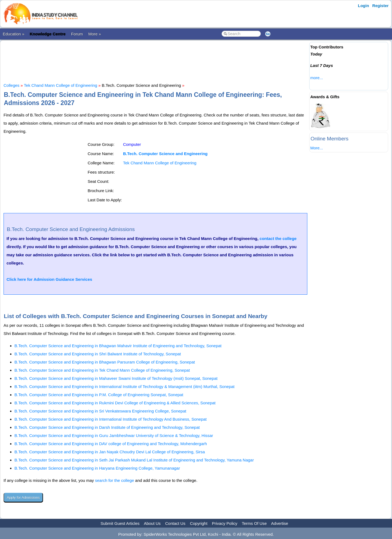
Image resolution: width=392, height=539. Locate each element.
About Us (152, 523)
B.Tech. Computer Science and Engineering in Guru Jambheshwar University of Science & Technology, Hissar (114, 435)
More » (95, 34)
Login (364, 6)
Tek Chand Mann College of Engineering (61, 85)
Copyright (199, 523)
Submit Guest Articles (120, 523)
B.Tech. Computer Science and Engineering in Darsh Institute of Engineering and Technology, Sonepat (107, 427)
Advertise (280, 523)
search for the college (114, 480)
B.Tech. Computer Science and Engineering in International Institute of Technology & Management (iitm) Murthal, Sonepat (125, 386)
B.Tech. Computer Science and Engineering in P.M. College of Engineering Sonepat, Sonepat (99, 395)
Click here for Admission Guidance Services (49, 279)
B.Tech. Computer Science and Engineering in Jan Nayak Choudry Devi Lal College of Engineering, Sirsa (110, 452)
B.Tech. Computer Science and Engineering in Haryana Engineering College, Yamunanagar (97, 468)
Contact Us (175, 523)
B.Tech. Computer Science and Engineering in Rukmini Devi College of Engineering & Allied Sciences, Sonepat (115, 403)
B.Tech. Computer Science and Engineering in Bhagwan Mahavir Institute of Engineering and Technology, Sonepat (118, 346)
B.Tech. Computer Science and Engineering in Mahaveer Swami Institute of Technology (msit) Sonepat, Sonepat (116, 378)
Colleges (11, 85)
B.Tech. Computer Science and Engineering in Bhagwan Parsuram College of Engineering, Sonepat (105, 362)
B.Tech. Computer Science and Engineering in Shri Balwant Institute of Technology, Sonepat (98, 354)
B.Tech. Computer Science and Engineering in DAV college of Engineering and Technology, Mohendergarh (111, 444)
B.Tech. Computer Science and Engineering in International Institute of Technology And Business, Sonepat (111, 419)
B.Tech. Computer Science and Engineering (165, 154)
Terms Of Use (254, 523)
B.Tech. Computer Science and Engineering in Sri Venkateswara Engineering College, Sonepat (100, 411)
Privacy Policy (225, 523)
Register (381, 6)
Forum (77, 34)
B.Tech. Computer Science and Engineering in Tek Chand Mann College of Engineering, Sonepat (102, 370)
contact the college (278, 238)
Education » (13, 34)
